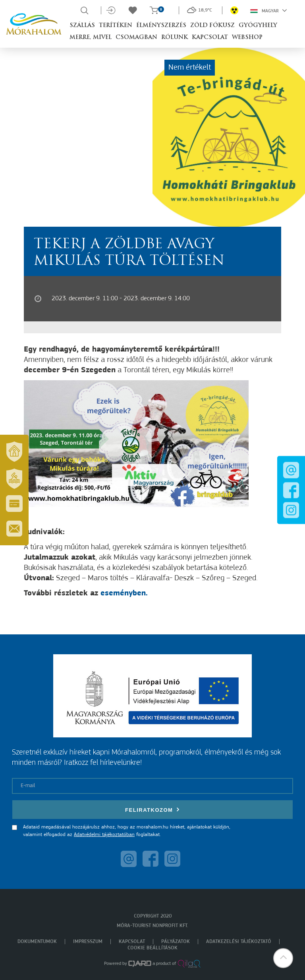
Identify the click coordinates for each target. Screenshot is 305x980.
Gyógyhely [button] (258, 26)
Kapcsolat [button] (210, 38)
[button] (283, 958)
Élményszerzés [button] (161, 26)
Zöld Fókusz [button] (212, 26)
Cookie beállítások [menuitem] (152, 948)
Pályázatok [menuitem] (176, 942)
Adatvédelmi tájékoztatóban (104, 835)
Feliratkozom (152, 810)
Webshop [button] (247, 38)
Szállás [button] (82, 26)
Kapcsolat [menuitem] (132, 942)
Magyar (269, 10)
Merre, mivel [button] (91, 38)
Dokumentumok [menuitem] (37, 942)
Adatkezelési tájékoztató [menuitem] (239, 942)
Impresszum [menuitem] (88, 942)
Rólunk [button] (175, 38)
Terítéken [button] (116, 26)
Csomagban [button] (136, 38)
